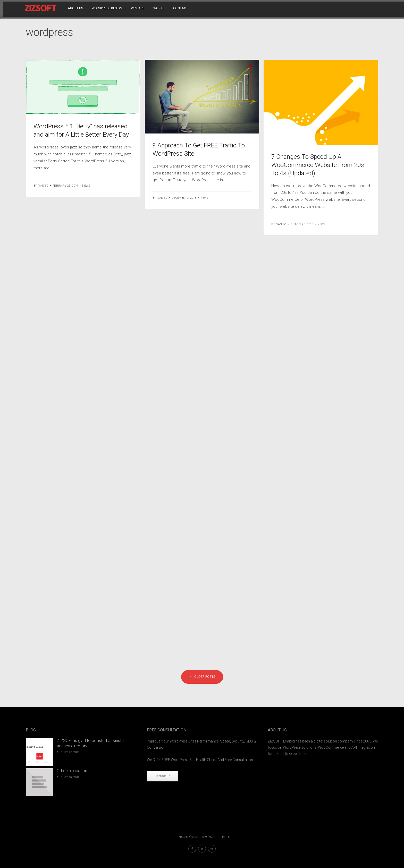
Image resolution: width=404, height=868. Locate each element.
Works (160, 8)
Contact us (162, 776)
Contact (182, 8)
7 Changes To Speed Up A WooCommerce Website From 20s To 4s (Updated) (318, 165)
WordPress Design (108, 8)
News (86, 186)
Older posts (202, 677)
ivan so (43, 186)
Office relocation (72, 771)
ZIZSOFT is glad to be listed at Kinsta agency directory (90, 743)
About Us (76, 8)
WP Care (139, 8)
